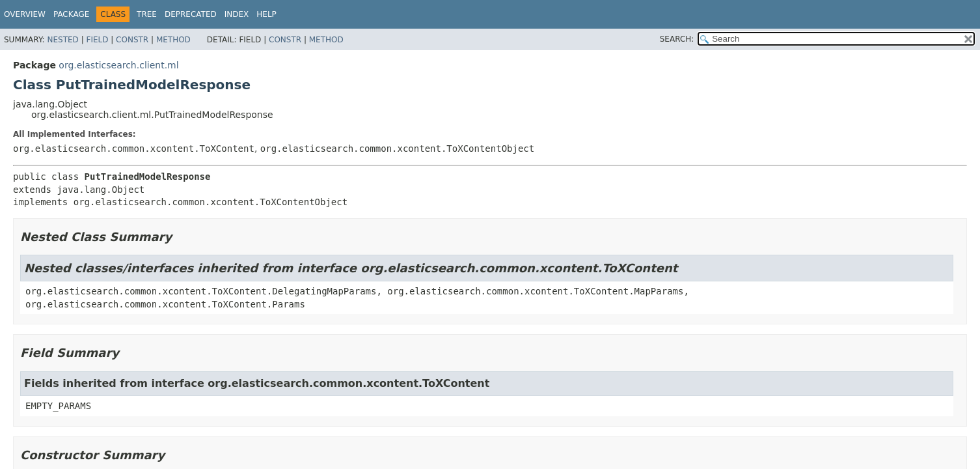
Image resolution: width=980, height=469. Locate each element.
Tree (147, 14)
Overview (25, 14)
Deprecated (191, 14)
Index (237, 14)
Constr (132, 40)
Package (71, 14)
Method (173, 40)
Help (266, 14)
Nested (62, 40)
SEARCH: (677, 39)
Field (97, 40)
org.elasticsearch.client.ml (118, 65)
